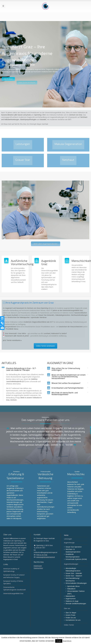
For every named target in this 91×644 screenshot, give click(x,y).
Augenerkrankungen (71, 564)
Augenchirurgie (69, 543)
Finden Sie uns (71, 618)
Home (66, 535)
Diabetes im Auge (72, 601)
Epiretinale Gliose (73, 586)
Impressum (38, 566)
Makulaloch (71, 589)
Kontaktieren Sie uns (73, 620)
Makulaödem (70, 596)
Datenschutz (38, 568)
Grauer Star (23, 160)
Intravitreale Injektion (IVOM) (76, 559)
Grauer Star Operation (74, 547)
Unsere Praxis (70, 615)
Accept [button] (59, 641)
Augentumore (71, 599)
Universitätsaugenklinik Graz (13, 593)
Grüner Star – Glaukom (74, 576)
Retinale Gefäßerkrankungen (76, 604)
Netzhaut (68, 160)
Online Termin (69, 625)
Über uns (67, 608)
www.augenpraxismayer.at (46, 557)
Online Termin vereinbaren (45, 346)
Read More (67, 641)
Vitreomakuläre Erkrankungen (76, 583)
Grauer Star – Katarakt (74, 573)
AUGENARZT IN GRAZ (60, 363)
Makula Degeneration (68, 144)
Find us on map (42, 555)
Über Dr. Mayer (8, 85)
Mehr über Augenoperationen (46, 244)
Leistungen (23, 144)
